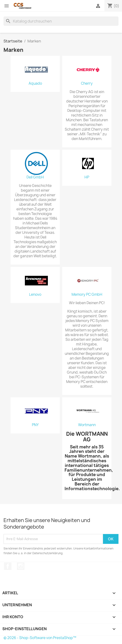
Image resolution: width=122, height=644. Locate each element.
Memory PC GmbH (87, 295)
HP (87, 177)
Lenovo (35, 295)
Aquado (35, 83)
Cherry (87, 83)
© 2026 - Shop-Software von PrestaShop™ (40, 638)
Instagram (21, 566)
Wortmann (87, 425)
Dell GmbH (35, 177)
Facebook (8, 566)
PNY (35, 425)
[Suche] (61, 21)
